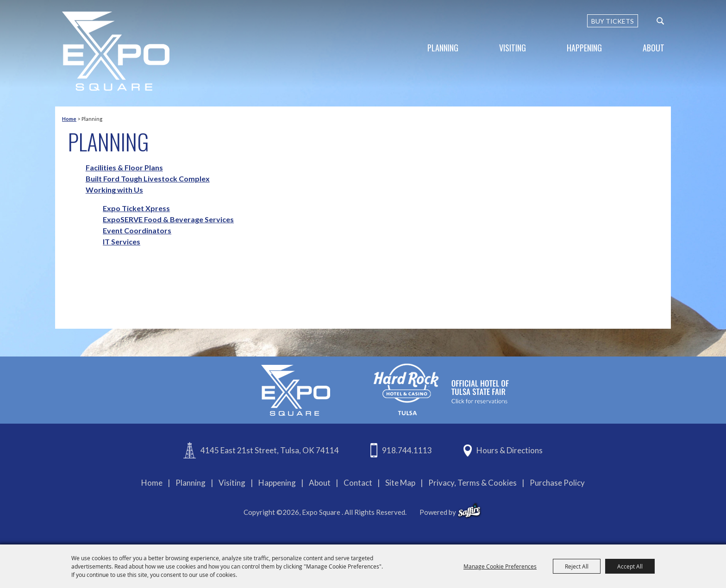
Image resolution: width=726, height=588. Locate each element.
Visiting (513, 48)
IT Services (122, 241)
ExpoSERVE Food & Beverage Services (168, 219)
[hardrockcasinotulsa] (441, 389)
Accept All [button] (630, 566)
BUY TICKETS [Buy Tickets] (613, 21)
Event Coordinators (137, 230)
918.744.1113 (407, 450)
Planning (443, 48)
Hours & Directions (510, 450)
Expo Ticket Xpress (136, 208)
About (654, 48)
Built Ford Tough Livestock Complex (148, 178)
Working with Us (114, 190)
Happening (584, 48)
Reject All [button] (577, 566)
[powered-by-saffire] (469, 511)
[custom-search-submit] (660, 21)
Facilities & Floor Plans (124, 167)
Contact (358, 483)
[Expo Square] (116, 51)
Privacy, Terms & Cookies (473, 483)
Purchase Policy (557, 483)
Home (69, 119)
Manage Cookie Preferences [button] (500, 566)
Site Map (400, 483)
